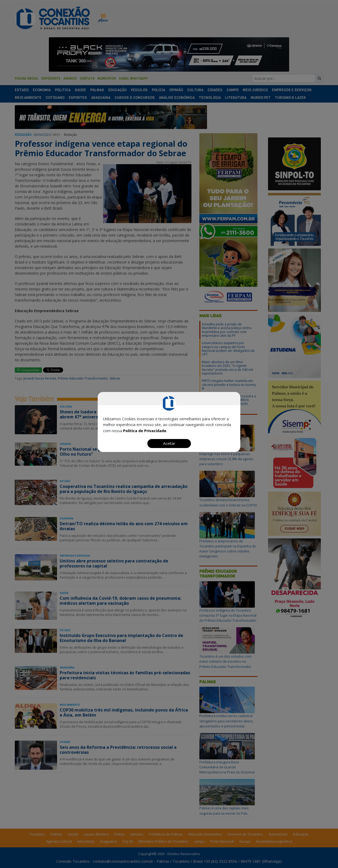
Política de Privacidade (145, 431)
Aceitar (169, 443)
